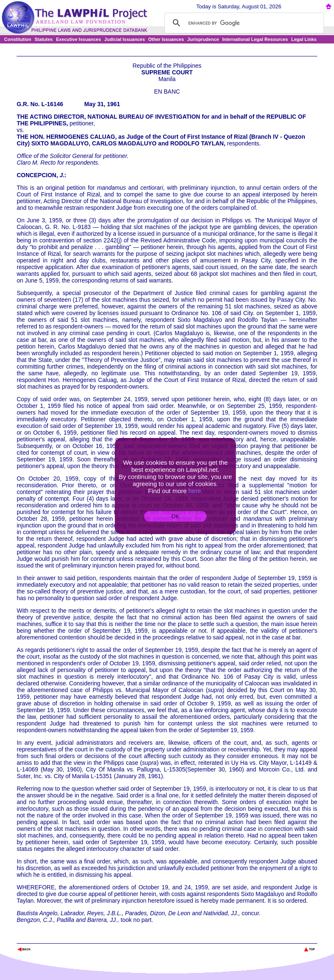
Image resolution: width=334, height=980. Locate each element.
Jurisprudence (203, 39)
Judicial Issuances (125, 39)
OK (175, 516)
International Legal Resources (255, 39)
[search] (243, 23)
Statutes (44, 39)
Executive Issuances (78, 39)
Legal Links (304, 39)
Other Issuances (166, 39)
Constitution (18, 39)
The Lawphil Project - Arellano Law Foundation (60, 938)
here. (195, 491)
